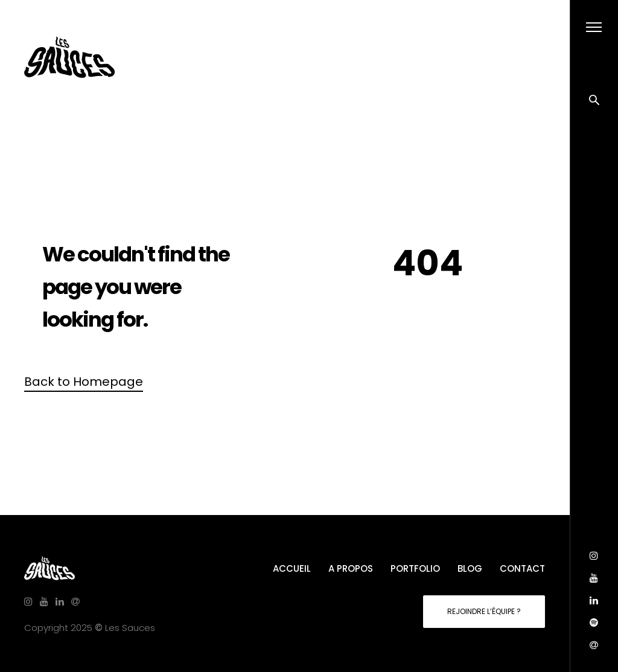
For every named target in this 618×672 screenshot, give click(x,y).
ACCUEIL (292, 568)
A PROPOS (351, 568)
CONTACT (522, 568)
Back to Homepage (84, 382)
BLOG (470, 568)
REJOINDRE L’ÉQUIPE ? (484, 611)
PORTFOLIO (415, 568)
